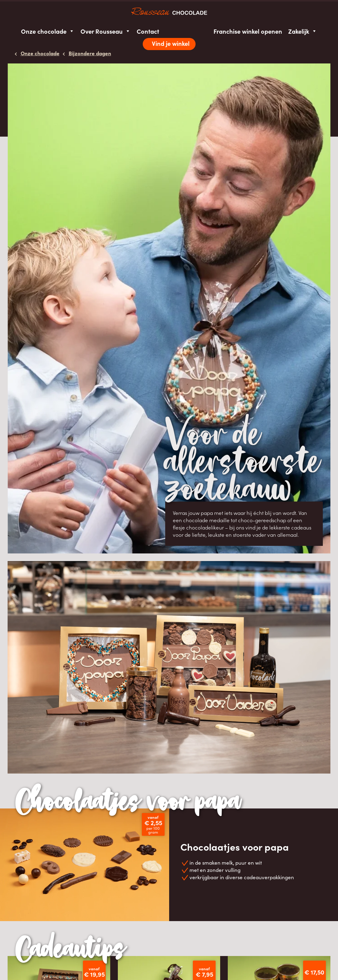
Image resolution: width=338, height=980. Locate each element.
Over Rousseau (106, 31)
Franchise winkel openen (248, 31)
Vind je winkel (171, 43)
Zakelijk (303, 31)
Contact (148, 31)
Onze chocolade (48, 31)
